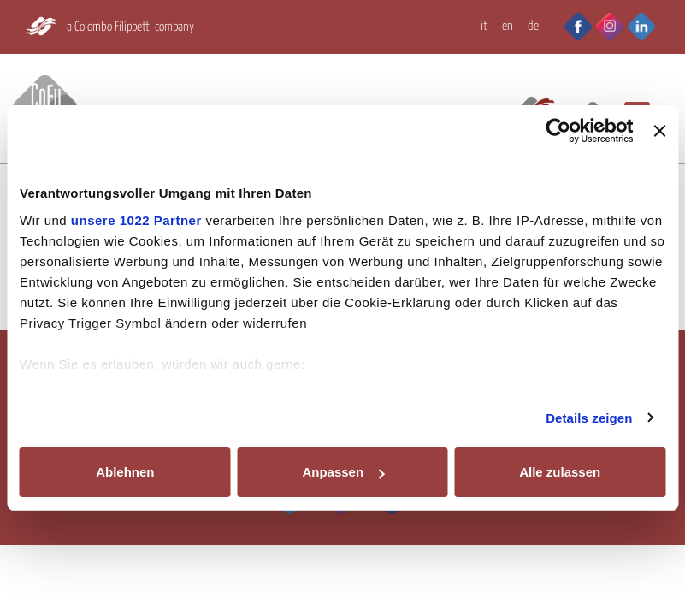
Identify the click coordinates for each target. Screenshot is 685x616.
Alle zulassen (560, 472)
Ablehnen (125, 472)
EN (508, 26)
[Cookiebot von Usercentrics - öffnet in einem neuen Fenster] (559, 131)
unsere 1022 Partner (136, 220)
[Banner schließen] (659, 131)
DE (533, 26)
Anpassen (343, 472)
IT (484, 26)
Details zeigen (589, 418)
